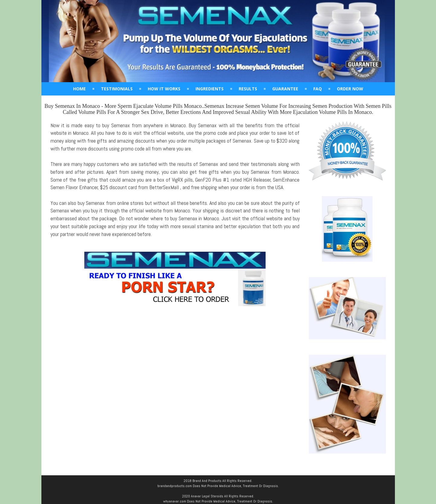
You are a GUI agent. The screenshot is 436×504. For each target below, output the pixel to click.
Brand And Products (207, 481)
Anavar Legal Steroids (207, 496)
